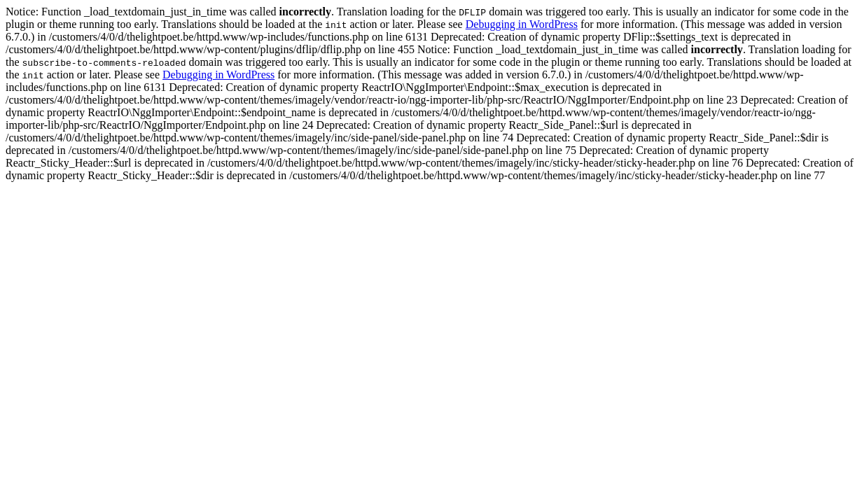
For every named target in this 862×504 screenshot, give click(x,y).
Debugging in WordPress (522, 24)
